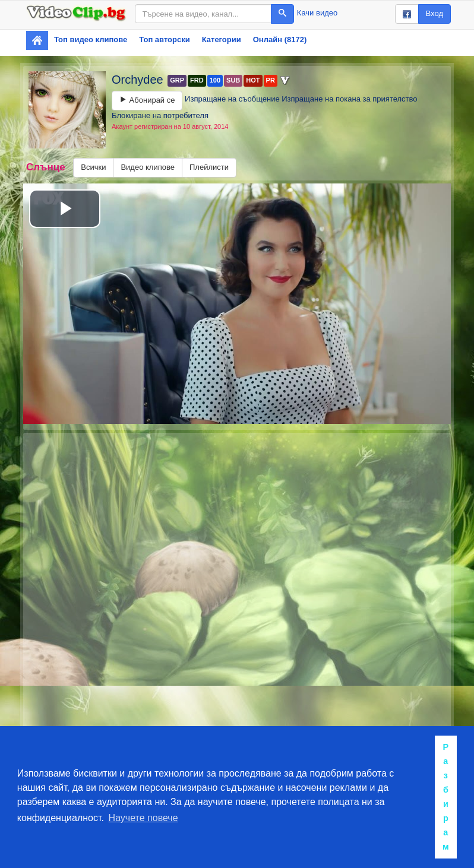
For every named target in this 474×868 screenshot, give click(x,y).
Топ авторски (164, 39)
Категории (222, 39)
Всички (93, 167)
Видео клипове (148, 167)
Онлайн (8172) (280, 39)
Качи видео (317, 13)
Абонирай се (147, 100)
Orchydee (139, 80)
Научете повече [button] (143, 818)
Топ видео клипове (91, 39)
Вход (434, 13)
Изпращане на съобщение (232, 99)
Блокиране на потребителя (160, 115)
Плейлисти (209, 167)
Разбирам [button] (446, 797)
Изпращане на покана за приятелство (349, 99)
